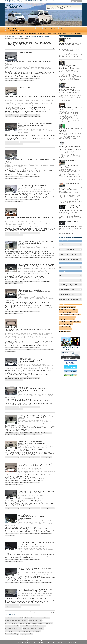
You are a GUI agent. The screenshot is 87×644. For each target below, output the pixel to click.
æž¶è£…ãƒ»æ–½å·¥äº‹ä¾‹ (28, 28)
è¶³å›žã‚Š (60, 33)
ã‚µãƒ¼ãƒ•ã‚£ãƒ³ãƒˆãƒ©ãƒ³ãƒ (30, 350)
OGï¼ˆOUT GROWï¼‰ (65, 327)
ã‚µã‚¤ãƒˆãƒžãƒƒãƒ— (18, 641)
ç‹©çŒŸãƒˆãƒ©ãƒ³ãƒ (10, 536)
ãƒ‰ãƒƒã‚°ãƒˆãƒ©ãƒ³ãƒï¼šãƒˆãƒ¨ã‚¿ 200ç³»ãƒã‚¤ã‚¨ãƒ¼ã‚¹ (34, 446)
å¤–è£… (55, 33)
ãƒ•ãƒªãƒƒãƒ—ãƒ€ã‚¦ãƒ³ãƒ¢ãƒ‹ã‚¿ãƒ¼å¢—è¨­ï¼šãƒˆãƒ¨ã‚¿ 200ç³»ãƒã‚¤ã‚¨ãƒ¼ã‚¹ (31, 36)
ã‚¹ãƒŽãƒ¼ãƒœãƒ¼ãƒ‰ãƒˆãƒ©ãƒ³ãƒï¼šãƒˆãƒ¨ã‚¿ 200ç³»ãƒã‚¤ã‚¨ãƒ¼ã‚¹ (33, 335)
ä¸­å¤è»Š (39, 28)
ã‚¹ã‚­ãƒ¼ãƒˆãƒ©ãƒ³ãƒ (11, 631)
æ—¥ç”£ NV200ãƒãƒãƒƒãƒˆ (67, 319)
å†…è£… (50, 33)
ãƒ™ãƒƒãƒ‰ (8, 33)
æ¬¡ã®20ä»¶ (48, 48)
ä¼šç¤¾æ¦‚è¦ (8, 641)
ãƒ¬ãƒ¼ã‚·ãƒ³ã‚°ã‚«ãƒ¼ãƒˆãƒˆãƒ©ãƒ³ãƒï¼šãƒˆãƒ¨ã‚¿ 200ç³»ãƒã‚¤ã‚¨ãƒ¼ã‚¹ (24, 101)
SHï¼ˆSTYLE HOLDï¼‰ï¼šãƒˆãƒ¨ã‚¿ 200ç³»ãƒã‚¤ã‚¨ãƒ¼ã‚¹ (29, 435)
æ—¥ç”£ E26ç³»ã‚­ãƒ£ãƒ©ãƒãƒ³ (67, 317)
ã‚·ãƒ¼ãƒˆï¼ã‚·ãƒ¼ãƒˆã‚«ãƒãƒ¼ (19, 33)
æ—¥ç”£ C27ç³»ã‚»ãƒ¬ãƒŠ (66, 324)
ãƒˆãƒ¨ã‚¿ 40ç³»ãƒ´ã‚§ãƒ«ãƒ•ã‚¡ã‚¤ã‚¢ (68, 312)
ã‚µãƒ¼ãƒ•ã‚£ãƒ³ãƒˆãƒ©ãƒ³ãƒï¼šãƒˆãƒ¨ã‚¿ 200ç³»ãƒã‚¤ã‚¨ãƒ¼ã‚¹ (22, 333)
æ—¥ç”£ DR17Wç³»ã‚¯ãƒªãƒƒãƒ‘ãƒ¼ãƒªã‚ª (70, 322)
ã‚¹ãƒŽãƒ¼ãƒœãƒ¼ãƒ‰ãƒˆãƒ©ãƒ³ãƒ (46, 350)
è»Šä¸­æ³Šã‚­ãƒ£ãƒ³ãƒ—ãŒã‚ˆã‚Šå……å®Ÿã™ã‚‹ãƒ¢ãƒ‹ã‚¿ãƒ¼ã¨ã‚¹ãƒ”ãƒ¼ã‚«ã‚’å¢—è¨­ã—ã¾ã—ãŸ (35, 292)
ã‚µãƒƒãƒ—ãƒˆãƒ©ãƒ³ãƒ (10, 351)
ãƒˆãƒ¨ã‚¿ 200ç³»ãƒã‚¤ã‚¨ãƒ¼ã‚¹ (22, 38)
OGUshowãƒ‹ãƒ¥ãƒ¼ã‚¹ (25, 31)
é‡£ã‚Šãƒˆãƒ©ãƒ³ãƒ (46, 281)
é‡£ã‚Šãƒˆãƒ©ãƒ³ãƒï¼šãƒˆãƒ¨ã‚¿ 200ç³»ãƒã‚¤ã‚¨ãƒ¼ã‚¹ (33, 269)
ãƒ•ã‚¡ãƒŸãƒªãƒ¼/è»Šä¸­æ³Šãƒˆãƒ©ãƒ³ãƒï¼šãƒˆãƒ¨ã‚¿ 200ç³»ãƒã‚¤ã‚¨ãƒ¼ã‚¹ (25, 66)
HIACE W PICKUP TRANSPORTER (28, 521)
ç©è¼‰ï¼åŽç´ (42, 33)
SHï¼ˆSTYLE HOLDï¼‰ (10, 435)
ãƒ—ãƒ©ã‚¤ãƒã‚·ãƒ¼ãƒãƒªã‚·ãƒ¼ (32, 641)
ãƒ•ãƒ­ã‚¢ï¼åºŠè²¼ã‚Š (32, 33)
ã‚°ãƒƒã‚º (79, 33)
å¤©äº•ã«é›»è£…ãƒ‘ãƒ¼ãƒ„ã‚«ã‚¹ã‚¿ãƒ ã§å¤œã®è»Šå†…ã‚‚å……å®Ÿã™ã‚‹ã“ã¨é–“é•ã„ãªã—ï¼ (33, 389)
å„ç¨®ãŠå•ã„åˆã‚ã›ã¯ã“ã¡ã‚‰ (64, 7)
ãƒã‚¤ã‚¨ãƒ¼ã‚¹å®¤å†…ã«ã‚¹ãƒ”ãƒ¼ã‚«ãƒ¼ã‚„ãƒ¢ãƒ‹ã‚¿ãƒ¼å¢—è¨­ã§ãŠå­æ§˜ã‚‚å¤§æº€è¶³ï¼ (32, 360)
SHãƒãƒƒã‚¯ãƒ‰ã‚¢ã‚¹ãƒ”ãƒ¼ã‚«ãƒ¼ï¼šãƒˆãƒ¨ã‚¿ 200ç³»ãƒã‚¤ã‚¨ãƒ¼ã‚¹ (35, 422)
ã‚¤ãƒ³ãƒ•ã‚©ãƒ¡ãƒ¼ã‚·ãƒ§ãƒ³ (50, 28)
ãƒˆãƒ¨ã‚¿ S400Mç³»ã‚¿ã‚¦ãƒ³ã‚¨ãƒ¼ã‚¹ (68, 310)
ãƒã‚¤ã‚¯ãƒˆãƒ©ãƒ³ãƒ (46, 257)
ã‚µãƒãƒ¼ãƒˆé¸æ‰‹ (65, 28)
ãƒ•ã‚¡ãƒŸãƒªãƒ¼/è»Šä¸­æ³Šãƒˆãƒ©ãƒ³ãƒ (14, 80)
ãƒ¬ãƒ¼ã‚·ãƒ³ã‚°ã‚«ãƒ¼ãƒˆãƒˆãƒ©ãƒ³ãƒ (32, 117)
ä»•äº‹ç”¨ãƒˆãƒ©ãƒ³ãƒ (29, 80)
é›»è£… (65, 33)
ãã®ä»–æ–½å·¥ (72, 33)
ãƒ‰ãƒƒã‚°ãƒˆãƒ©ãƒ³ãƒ (47, 457)
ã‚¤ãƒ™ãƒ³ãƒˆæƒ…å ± (12, 31)
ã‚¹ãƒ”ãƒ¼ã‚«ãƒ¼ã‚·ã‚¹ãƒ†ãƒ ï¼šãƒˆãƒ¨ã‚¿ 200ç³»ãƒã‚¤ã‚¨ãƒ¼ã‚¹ (31, 104)
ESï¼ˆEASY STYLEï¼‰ (65, 332)
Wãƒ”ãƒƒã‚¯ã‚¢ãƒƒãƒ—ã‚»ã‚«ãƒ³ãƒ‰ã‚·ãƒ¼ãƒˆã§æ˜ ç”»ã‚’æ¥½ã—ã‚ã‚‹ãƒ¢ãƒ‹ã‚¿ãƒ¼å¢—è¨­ (32, 517)
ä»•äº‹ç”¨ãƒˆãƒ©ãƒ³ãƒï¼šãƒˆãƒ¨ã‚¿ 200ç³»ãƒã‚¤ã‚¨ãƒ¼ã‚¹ (18, 67)
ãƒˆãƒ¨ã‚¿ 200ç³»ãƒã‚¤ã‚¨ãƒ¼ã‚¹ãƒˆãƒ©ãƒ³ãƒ (30, 79)
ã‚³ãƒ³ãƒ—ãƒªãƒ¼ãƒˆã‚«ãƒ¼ (13, 28)
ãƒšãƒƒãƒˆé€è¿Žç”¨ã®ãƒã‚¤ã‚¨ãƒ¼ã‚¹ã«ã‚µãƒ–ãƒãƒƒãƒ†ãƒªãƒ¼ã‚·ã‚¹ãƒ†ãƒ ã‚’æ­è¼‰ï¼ (73, 130)
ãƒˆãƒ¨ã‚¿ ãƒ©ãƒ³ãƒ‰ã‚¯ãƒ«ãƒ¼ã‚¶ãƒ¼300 (70, 314)
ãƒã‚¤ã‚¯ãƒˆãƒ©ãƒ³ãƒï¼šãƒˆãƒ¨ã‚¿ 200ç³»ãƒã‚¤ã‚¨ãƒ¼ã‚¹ (34, 246)
